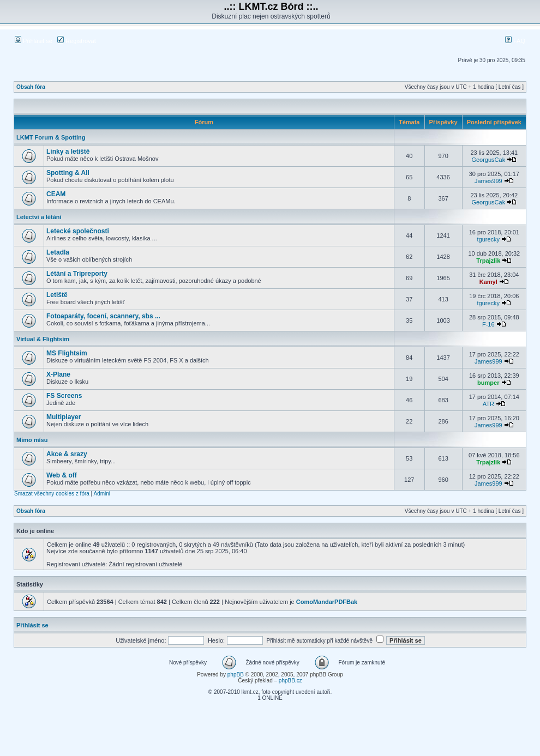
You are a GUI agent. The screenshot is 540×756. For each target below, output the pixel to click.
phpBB (236, 675)
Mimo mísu (32, 440)
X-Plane (58, 374)
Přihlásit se (34, 41)
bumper (488, 383)
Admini (102, 494)
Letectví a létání (39, 217)
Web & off (62, 475)
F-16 (488, 324)
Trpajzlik (488, 261)
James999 (488, 181)
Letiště (57, 295)
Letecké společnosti (78, 231)
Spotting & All (68, 173)
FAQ (515, 41)
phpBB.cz (290, 681)
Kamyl (488, 282)
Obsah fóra (31, 87)
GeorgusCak (488, 160)
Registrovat (77, 41)
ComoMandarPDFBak (327, 602)
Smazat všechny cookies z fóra (52, 494)
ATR (488, 404)
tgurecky (488, 239)
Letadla (58, 252)
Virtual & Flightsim (43, 339)
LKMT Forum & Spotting (51, 137)
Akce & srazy (67, 454)
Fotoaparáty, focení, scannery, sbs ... (103, 316)
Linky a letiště (68, 152)
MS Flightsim (67, 353)
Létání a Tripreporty (77, 274)
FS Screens (64, 396)
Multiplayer (64, 417)
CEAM (56, 194)
